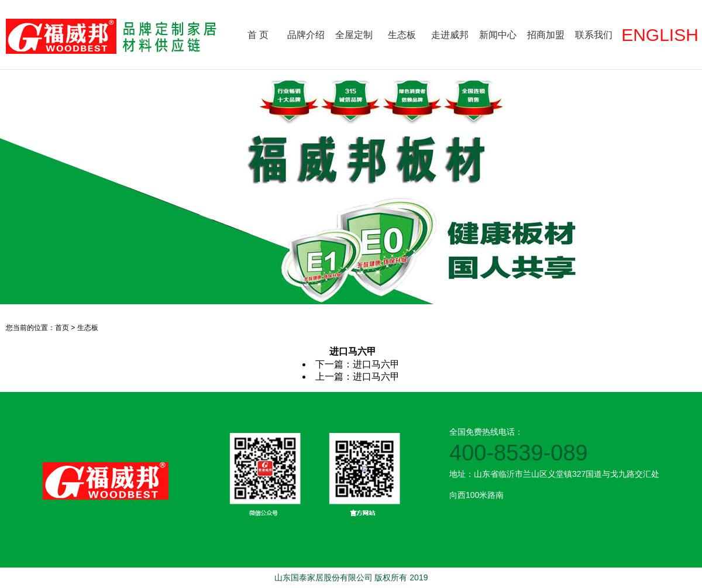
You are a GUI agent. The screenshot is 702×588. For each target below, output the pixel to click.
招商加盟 (546, 35)
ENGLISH (660, 35)
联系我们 (594, 35)
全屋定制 (354, 35)
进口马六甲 (376, 364)
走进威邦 (450, 35)
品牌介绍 (306, 35)
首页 (62, 328)
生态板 (402, 35)
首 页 (258, 35)
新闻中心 (498, 35)
